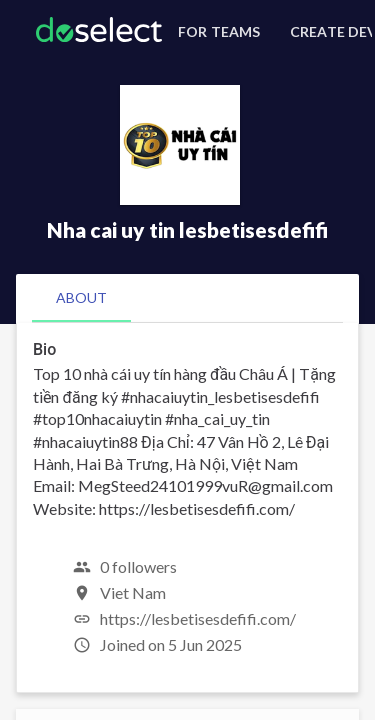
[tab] (81, 298)
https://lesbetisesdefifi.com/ (198, 618)
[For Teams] (216, 32)
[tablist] (187, 298)
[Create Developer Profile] (328, 32)
